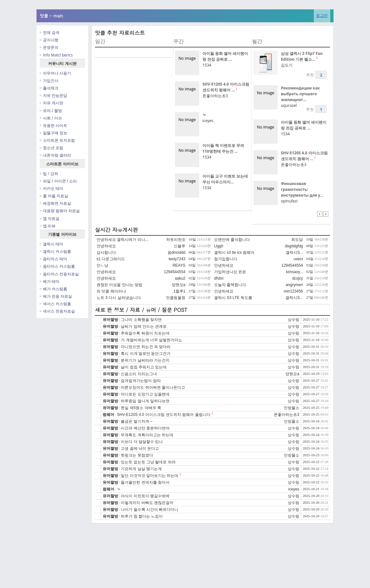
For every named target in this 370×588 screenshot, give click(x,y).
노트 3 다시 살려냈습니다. (119, 298)
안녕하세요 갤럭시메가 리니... (123, 240)
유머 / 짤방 (51, 111)
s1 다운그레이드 (111, 259)
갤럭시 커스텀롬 (55, 251)
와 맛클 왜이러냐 (111, 291)
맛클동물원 (176, 298)
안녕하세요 (106, 246)
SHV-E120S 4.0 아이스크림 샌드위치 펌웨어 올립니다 (164, 415)
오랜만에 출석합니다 (232, 240)
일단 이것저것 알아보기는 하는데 (149, 476)
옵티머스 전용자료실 (59, 274)
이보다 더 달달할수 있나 (142, 442)
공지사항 (49, 40)
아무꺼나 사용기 (55, 73)
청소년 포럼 (51, 148)
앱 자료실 (50, 218)
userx (298, 259)
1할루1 (179, 291)
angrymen (294, 285)
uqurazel (289, 105)
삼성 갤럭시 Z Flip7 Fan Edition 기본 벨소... (302, 56)
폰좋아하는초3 (215, 96)
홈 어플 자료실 (54, 196)
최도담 (297, 240)
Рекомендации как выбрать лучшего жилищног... (300, 94)
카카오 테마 (51, 188)
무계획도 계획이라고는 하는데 (147, 435)
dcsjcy (298, 278)
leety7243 (177, 259)
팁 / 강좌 (49, 174)
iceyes (208, 121)
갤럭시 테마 (51, 244)
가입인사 (49, 81)
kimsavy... (294, 272)
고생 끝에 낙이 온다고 (140, 449)
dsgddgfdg (294, 246)
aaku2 (180, 278)
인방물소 (292, 408)
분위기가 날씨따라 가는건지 (145, 360)
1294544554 (292, 265)
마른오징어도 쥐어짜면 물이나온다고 (153, 387)
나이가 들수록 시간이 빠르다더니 (149, 510)
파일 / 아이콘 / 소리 (58, 181)
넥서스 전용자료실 (57, 311)
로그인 (322, 15)
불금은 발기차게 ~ (137, 421)
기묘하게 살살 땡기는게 (141, 469)
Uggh (219, 246)
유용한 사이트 (53, 125)
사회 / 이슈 (51, 118)
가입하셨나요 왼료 (230, 272)
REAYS (179, 265)
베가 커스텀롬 (53, 289)
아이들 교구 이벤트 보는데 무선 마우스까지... (225, 179)
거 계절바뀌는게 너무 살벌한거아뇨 (151, 340)
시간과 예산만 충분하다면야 (145, 428)
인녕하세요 (224, 291)
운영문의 (49, 47)
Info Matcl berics (56, 55)
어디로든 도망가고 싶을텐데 (145, 394)
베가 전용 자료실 (56, 296)
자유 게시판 (51, 103)
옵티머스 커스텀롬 (57, 266)
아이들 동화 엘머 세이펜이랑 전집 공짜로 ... (225, 56)
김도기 (287, 65)
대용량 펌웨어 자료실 (60, 211)
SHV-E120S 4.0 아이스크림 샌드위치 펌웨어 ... (226, 87)
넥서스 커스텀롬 (55, 304)
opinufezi (289, 201)
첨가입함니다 (226, 259)
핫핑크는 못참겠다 (137, 455)
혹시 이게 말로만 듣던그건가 (146, 354)
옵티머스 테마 (53, 259)
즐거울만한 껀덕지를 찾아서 (145, 482)
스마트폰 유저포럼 (57, 140)
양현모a (179, 285)
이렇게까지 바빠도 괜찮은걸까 (147, 503)
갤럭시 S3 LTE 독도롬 (233, 298)
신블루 (180, 246)
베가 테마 (50, 281)
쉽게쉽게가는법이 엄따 (141, 381)
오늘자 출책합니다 (230, 285)
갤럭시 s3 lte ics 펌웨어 (234, 253)
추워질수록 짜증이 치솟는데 (145, 333)
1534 (207, 65)
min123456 (293, 291)
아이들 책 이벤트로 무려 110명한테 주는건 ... (223, 148)
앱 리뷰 (48, 226)
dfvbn (219, 278)
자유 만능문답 (53, 95)
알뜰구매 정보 (53, 133)
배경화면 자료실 (55, 203)
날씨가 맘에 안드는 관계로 (144, 326)
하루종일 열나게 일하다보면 (145, 401)
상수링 (293, 320)
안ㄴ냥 (102, 265)
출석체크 (49, 88)
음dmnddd (176, 253)
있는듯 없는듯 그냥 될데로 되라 (148, 462)
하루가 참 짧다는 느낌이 (142, 516)
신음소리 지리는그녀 (139, 374)
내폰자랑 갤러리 (55, 155)
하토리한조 (176, 240)
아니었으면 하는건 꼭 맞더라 (146, 347)
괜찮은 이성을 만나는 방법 (119, 285)
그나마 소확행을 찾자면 (141, 320)
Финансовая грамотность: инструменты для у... (302, 189)
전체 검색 (50, 32)
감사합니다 (106, 253)
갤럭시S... (294, 253)
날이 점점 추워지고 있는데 (144, 367)
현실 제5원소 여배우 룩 (141, 408)
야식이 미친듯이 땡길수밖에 (145, 496)
